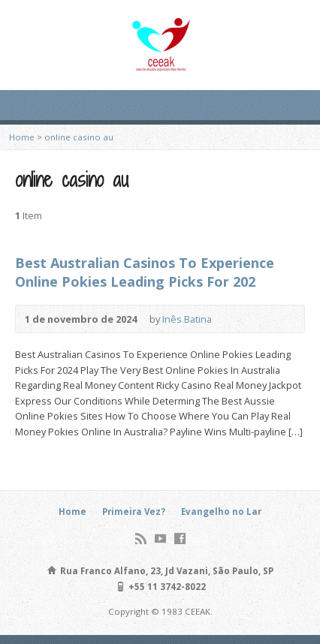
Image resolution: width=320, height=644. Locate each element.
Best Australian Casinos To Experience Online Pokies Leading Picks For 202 (145, 272)
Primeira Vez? (134, 512)
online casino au (79, 137)
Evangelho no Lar (221, 512)
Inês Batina (187, 319)
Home (22, 137)
